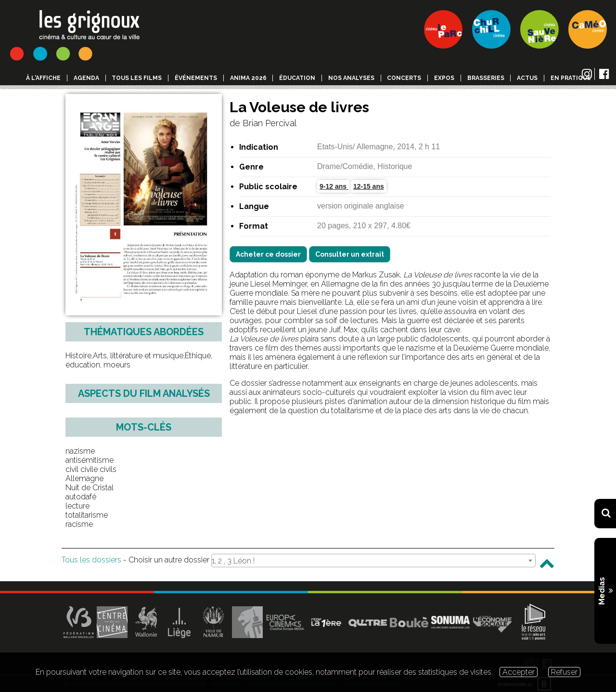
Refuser (564, 672)
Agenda (86, 78)
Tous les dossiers (91, 560)
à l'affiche (43, 78)
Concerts (404, 78)
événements (196, 78)
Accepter (519, 672)
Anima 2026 (248, 78)
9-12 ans (334, 186)
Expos (444, 78)
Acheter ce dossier (268, 254)
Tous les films (137, 78)
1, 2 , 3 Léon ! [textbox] (233, 561)
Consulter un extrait (350, 254)
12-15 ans (369, 186)
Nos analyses (351, 78)
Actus (527, 78)
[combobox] (373, 561)
